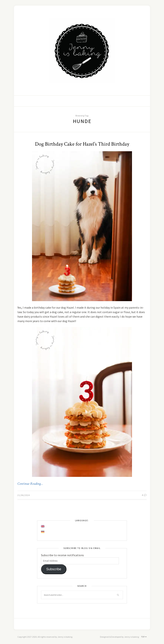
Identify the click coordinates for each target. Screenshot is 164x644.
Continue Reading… (30, 484)
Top (144, 637)
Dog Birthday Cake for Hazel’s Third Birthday (82, 144)
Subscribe (54, 569)
